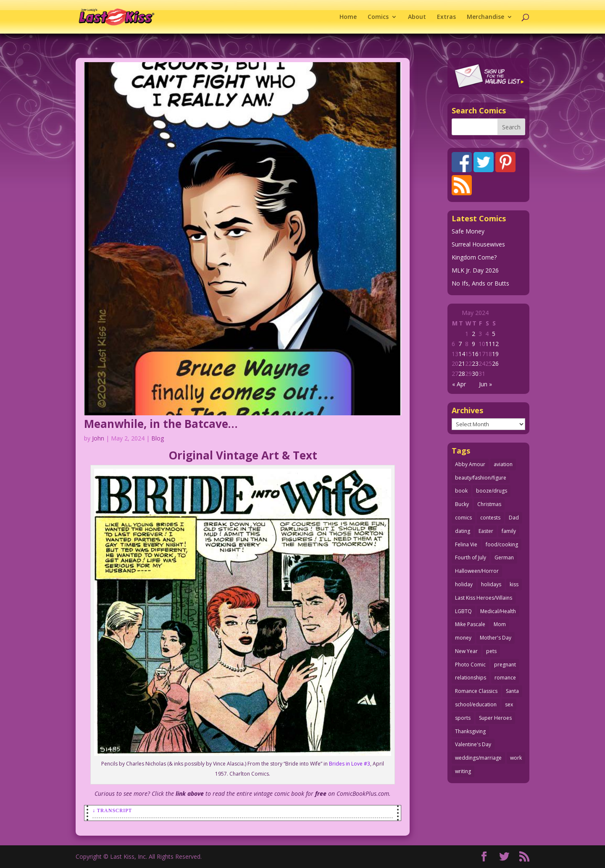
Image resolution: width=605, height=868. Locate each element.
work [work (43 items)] (516, 758)
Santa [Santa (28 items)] (512, 691)
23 (475, 363)
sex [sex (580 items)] (509, 704)
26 (495, 363)
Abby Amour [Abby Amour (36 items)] (470, 464)
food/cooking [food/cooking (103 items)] (502, 544)
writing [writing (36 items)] (463, 771)
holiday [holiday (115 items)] (464, 584)
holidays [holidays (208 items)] (491, 584)
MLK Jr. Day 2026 (475, 270)
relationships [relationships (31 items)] (471, 678)
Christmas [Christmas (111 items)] (489, 504)
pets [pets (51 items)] (491, 651)
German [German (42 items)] (504, 557)
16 (475, 354)
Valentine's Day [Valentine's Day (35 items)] (473, 744)
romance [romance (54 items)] (505, 678)
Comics (378, 17)
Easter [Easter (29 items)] (486, 531)
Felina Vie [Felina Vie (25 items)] (466, 544)
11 (489, 344)
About (417, 17)
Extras (446, 17)
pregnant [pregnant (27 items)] (505, 665)
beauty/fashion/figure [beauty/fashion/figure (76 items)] (481, 478)
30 (475, 374)
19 (495, 354)
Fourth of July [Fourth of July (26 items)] (471, 557)
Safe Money (468, 231)
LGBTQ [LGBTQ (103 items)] (463, 611)
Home (348, 17)
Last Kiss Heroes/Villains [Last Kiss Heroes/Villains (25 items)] (484, 598)
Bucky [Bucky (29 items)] (462, 504)
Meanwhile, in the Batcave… (161, 424)
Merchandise (485, 17)
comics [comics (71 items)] (463, 518)
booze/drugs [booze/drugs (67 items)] (492, 491)
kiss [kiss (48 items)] (514, 584)
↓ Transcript (112, 810)
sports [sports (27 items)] (463, 718)
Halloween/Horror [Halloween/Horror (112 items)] (477, 571)
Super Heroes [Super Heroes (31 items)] (495, 718)
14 (462, 354)
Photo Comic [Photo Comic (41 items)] (470, 665)
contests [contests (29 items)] (490, 518)
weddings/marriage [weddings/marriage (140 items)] (478, 758)
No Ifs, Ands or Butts (480, 283)
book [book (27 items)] (461, 491)
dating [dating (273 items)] (463, 531)
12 (495, 344)
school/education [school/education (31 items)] (476, 704)
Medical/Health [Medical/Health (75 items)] (498, 611)
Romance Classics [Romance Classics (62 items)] (476, 691)
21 (462, 363)
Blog (158, 438)
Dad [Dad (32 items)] (514, 518)
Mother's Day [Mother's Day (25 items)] (496, 638)
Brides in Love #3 (350, 764)
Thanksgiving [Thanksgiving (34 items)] (470, 731)
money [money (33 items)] (463, 638)
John (98, 438)
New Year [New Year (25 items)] (466, 651)
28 (462, 374)
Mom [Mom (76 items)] (500, 624)
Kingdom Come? (474, 257)
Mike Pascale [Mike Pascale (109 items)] (470, 624)
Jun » (485, 384)
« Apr (459, 384)
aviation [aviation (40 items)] (503, 464)
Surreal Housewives (478, 244)
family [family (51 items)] (509, 531)
